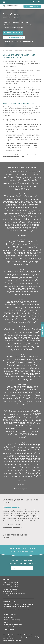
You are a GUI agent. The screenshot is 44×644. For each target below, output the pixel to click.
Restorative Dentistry (15, 50)
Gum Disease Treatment (12, 627)
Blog (26, 635)
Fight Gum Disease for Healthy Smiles (16, 607)
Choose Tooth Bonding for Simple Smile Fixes (19, 604)
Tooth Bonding (9, 629)
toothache (19, 87)
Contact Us (19, 635)
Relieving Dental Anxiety (12, 620)
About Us (11, 635)
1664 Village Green (18, 41)
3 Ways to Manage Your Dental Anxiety (17, 609)
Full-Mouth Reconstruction (13, 625)
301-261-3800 (7, 89)
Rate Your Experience (22, 489)
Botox (7, 622)
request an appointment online (13, 157)
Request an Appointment (32, 6)
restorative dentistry (18, 63)
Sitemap (11, 639)
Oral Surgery (8, 618)
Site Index (32, 635)
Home (5, 50)
